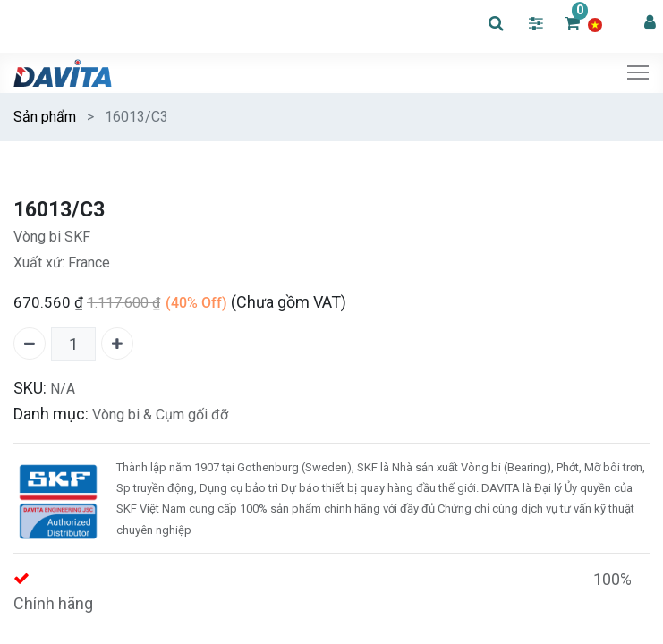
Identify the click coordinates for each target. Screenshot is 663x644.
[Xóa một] (30, 343)
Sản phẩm (45, 117)
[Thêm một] (117, 343)
